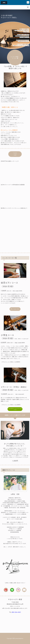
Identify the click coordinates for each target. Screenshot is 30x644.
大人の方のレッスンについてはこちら (15, 409)
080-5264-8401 (16, 612)
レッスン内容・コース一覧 (15, 57)
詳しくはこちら (15, 309)
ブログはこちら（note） (15, 154)
